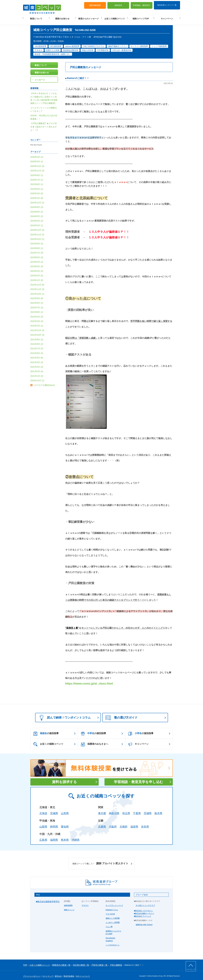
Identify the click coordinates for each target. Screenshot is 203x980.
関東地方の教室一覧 (61, 962)
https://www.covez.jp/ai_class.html (89, 680)
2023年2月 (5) (37, 272)
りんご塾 (109, 924)
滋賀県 (134, 823)
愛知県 (65, 823)
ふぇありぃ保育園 (113, 919)
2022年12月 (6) (37, 282)
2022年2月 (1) (37, 323)
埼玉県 (126, 810)
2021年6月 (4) (37, 350)
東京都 (102, 810)
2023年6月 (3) (37, 254)
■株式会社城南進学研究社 (48, 898)
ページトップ (191, 969)
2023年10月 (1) (37, 236)
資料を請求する (64, 779)
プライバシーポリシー (32, 973)
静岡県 (54, 823)
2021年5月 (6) (37, 354)
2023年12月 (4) (37, 227)
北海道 (43, 810)
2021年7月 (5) (37, 345)
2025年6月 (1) (37, 181)
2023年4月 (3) (37, 263)
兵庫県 (102, 823)
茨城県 (148, 810)
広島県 (43, 837)
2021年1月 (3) (37, 373)
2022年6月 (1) (37, 309)
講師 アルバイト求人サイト (100, 860)
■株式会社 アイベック (143, 913)
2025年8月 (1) (37, 172)
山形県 (65, 810)
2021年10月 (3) (37, 332)
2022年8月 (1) (37, 300)
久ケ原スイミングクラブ (145, 902)
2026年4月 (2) (37, 154)
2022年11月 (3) (37, 286)
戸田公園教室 (116, 962)
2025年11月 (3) (37, 167)
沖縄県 (76, 837)
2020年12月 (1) (37, 377)
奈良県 (145, 823)
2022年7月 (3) (37, 304)
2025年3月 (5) (37, 190)
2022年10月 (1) (37, 291)
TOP (25, 962)
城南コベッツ (69, 907)
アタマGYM (110, 911)
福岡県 (54, 837)
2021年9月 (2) (37, 336)
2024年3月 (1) (37, 222)
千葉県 (137, 810)
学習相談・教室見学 (141, 4)
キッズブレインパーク (114, 902)
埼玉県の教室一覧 (81, 962)
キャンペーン (167, 18)
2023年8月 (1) (37, 245)
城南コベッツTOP (141, 18)
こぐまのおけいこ (113, 942)
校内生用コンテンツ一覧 (167, 4)
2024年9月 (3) (37, 204)
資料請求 (118, 4)
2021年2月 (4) (37, 368)
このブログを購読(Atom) (44, 382)
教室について (36, 18)
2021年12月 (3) (37, 327)
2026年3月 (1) (37, 158)
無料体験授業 (95, 4)
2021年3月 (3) (37, 364)
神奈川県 (114, 810)
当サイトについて (83, 973)
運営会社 (58, 973)
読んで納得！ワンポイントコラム (64, 714)
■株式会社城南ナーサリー (144, 910)
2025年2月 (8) (37, 195)
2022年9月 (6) (37, 295)
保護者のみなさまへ (95, 741)
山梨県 (43, 823)
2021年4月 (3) (37, 359)
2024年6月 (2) (37, 209)
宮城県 (54, 810)
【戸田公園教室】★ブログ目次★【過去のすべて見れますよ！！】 (44, 123)
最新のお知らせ (62, 18)
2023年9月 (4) (37, 241)
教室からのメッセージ (88, 18)
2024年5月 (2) (37, 213)
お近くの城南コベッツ (115, 18)
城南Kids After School (144, 922)
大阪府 (113, 823)
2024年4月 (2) (37, 218)
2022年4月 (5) (37, 313)
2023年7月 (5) (37, 250)
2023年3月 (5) (37, 268)
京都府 (124, 823)
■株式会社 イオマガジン (143, 907)
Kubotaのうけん (112, 907)
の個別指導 (46, 730)
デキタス (85, 902)
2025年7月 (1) (37, 177)
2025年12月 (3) (37, 163)
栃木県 (158, 810)
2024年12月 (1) (37, 199)
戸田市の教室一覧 (99, 962)
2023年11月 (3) (37, 231)
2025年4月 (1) (37, 186)
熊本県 (65, 837)
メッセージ (40, 77)
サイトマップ (48, 973)
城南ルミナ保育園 (113, 915)
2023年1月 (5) (37, 277)
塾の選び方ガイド (121, 715)
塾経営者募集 (69, 973)
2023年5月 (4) (37, 259)
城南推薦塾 (68, 902)
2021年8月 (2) (37, 341)
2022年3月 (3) (37, 318)
